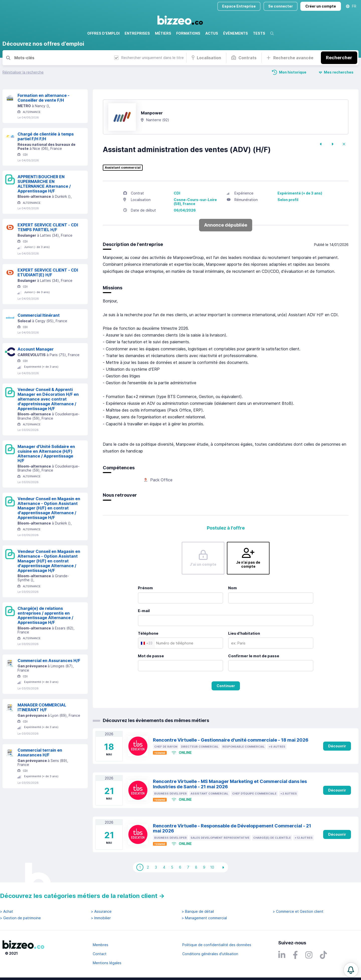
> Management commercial (204, 918)
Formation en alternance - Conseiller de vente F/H (43, 98)
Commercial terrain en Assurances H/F (40, 753)
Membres (101, 945)
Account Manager (36, 349)
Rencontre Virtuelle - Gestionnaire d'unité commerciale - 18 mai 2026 (231, 740)
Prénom (145, 588)
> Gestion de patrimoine (20, 918)
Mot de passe (151, 656)
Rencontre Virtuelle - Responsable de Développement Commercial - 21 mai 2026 (232, 828)
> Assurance (101, 911)
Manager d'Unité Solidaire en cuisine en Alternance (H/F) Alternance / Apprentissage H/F (46, 453)
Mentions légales (107, 963)
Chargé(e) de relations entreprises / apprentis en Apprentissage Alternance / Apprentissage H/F (45, 615)
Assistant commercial (123, 168)
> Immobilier (101, 918)
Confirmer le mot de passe (254, 656)
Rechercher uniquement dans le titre (149, 58)
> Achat (7, 911)
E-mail (144, 611)
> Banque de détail (198, 911)
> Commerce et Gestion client (298, 911)
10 (212, 867)
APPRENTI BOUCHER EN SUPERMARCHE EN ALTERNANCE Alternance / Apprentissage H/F (44, 184)
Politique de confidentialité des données (217, 945)
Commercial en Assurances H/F (49, 661)
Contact (100, 954)
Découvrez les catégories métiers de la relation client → (82, 896)
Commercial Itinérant (39, 315)
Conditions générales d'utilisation (210, 954)
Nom (233, 588)
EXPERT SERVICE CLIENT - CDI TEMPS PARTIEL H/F (48, 227)
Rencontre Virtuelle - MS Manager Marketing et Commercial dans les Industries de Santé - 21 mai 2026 (230, 784)
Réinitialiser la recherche (23, 72)
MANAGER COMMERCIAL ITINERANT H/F (42, 707)
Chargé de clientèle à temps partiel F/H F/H (46, 136)
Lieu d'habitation (244, 633)
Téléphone (148, 633)
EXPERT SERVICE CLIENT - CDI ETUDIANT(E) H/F (48, 272)
